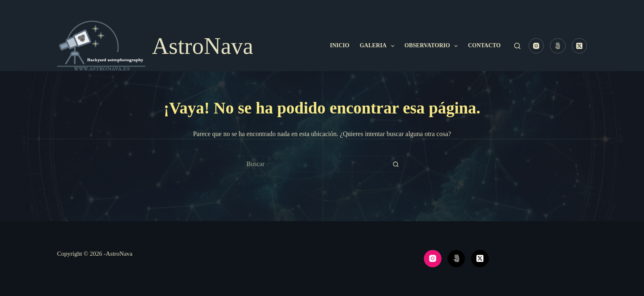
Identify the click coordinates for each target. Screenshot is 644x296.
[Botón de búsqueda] (396, 164)
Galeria (379, 46)
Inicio (339, 45)
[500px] (558, 46)
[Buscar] (517, 46)
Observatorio (433, 46)
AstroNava (203, 46)
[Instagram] (536, 46)
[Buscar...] (314, 164)
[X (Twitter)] (580, 46)
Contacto (484, 45)
